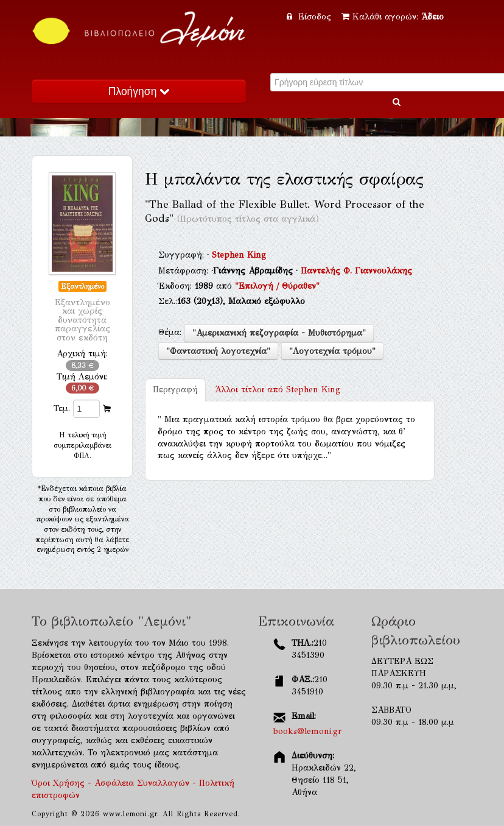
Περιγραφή (175, 390)
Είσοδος (310, 17)
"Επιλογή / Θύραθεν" (277, 286)
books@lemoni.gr (307, 731)
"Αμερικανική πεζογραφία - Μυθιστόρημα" (279, 333)
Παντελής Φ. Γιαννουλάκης (356, 271)
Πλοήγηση (139, 91)
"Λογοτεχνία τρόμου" (332, 351)
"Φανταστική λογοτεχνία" (218, 351)
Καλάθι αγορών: (393, 17)
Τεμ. (62, 408)
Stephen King (239, 255)
